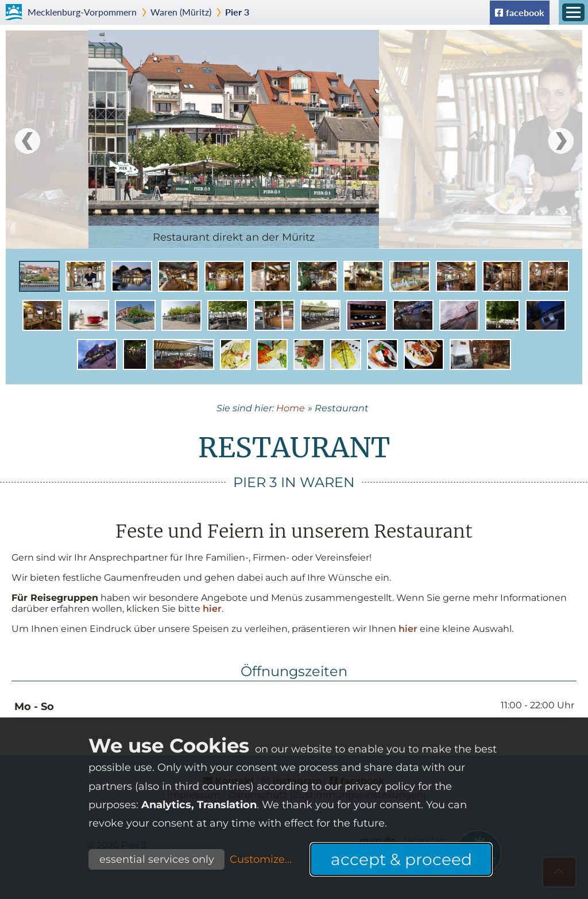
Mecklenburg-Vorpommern (82, 12)
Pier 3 (237, 12)
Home (291, 408)
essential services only (157, 859)
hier (212, 609)
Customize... (261, 859)
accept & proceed (401, 859)
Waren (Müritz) (181, 12)
